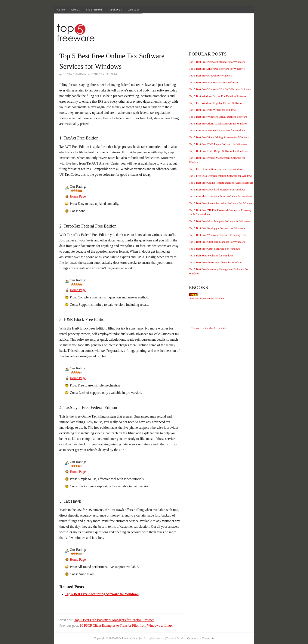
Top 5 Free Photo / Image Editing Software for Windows (221, 196)
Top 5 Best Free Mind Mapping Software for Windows (220, 221)
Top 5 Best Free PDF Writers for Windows (213, 110)
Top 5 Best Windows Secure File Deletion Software (218, 96)
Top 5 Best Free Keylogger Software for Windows (217, 228)
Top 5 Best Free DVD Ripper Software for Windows (218, 151)
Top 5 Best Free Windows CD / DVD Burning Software (220, 89)
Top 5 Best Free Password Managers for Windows (217, 62)
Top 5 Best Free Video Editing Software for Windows (219, 137)
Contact (134, 10)
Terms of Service (176, 638)
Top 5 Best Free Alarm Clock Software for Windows (218, 124)
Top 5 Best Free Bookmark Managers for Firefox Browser (114, 620)
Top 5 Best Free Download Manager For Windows (217, 189)
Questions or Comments (201, 638)
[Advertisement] (176, 33)
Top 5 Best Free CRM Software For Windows (215, 249)
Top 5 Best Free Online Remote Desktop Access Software (221, 183)
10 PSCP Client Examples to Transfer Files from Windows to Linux (126, 625)
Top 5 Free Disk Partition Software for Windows (216, 169)
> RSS (222, 328)
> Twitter (194, 328)
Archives (115, 10)
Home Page (78, 196)
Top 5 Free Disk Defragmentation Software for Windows (221, 176)
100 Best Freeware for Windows (208, 298)
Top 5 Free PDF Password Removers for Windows (217, 130)
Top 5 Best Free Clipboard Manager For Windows (217, 242)
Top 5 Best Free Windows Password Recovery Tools (218, 235)
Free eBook (94, 10)
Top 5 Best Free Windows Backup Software (213, 82)
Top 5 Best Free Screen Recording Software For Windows (221, 203)
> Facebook (209, 328)
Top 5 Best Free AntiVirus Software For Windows (217, 69)
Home (61, 10)
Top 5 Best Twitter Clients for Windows (211, 255)
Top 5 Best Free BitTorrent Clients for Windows (216, 262)
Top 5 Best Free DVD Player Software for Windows (218, 144)
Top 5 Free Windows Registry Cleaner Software (216, 103)
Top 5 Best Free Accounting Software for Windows (102, 594)
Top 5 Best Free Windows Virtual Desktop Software (218, 117)
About (75, 10)
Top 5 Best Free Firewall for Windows (210, 76)
